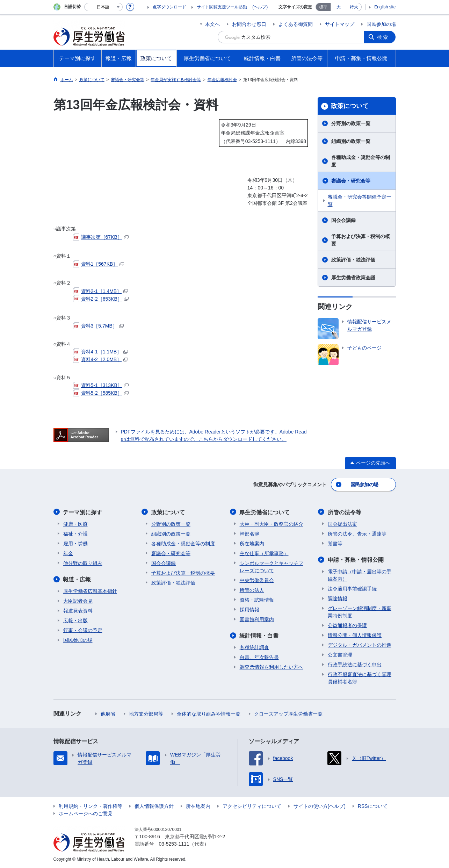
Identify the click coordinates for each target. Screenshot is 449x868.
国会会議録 (343, 220)
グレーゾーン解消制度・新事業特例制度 (360, 612)
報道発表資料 (78, 610)
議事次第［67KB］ (101, 237)
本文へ (212, 24)
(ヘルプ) (260, 7)
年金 (68, 553)
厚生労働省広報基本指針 (90, 591)
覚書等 (335, 543)
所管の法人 (252, 590)
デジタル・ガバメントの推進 (360, 645)
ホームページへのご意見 (86, 813)
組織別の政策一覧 (351, 141)
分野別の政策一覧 (351, 123)
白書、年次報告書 (259, 657)
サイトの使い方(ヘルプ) (320, 806)
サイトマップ (340, 24)
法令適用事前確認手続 (352, 588)
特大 (354, 7)
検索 (383, 37)
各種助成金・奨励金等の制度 (361, 161)
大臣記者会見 (78, 601)
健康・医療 (75, 524)
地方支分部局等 (146, 713)
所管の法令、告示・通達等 (357, 533)
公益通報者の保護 (347, 625)
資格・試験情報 (257, 600)
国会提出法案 (342, 524)
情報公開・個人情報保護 (355, 635)
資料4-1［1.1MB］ (101, 352)
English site (385, 7)
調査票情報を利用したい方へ (271, 667)
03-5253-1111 (174, 844)
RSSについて (373, 806)
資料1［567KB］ (99, 264)
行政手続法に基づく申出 (355, 664)
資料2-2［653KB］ (101, 299)
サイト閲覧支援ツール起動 (222, 7)
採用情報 (249, 609)
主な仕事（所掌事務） (264, 553)
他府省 (108, 713)
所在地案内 (252, 543)
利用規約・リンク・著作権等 (90, 806)
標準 (323, 7)
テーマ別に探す (83, 512)
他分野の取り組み (83, 563)
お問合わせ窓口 (249, 24)
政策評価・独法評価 (353, 260)
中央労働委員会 (257, 580)
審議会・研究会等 (351, 181)
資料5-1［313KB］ (101, 385)
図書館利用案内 (257, 619)
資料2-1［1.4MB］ (101, 291)
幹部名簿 (249, 533)
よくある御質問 (296, 24)
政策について (350, 106)
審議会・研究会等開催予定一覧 (360, 200)
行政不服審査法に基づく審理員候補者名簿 (360, 678)
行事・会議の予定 (83, 630)
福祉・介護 (75, 533)
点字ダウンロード (169, 7)
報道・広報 (77, 579)
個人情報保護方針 (154, 806)
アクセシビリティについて (252, 806)
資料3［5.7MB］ (98, 326)
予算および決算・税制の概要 (361, 240)
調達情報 (338, 598)
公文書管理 (340, 654)
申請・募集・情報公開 (356, 559)
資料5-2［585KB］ (101, 393)
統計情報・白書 (259, 635)
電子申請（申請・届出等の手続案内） (360, 575)
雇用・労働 (75, 543)
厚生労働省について (265, 512)
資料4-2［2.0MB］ (101, 359)
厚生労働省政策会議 (353, 278)
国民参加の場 (381, 24)
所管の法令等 (345, 512)
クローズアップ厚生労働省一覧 (288, 713)
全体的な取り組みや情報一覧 (209, 713)
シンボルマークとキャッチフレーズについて (271, 566)
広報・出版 (75, 620)
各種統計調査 (254, 647)
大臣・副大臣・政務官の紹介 (271, 524)
